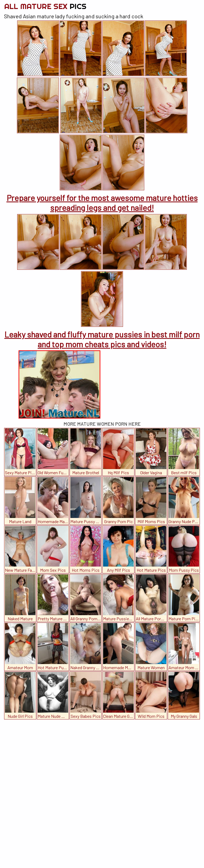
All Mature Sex (45, 6)
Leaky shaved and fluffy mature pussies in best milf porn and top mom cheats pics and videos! (102, 339)
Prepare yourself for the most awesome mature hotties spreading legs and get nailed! (102, 203)
